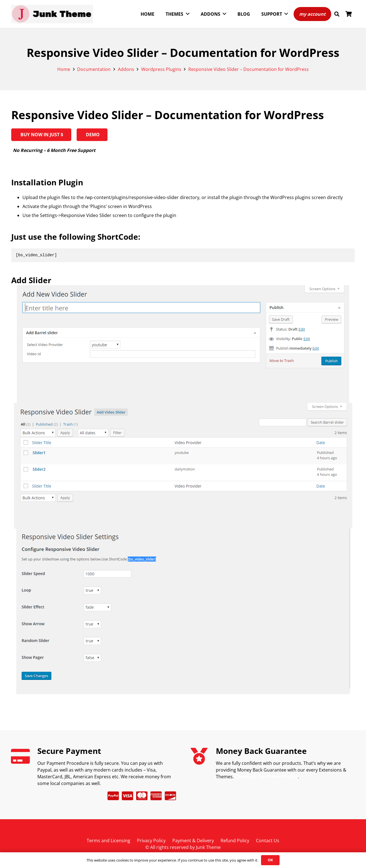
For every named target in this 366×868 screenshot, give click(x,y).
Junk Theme (208, 847)
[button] (337, 14)
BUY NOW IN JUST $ (41, 135)
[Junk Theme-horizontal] (52, 14)
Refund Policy (235, 841)
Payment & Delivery (193, 841)
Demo (92, 135)
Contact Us (268, 841)
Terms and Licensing (108, 841)
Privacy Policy (151, 841)
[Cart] (349, 14)
